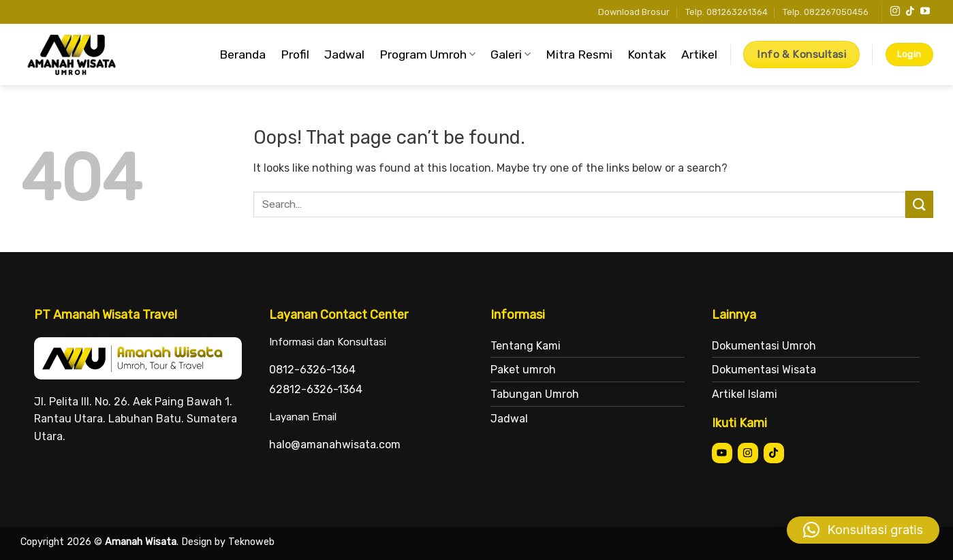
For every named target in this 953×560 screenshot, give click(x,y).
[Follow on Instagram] (895, 12)
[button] (863, 530)
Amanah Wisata (141, 542)
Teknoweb (251, 542)
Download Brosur (634, 12)
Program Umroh (427, 55)
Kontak (647, 55)
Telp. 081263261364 (727, 12)
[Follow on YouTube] (925, 12)
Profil (295, 55)
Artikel (699, 55)
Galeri (511, 55)
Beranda (243, 55)
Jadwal (344, 55)
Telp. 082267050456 (826, 12)
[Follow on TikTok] (910, 12)
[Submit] (919, 204)
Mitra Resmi (579, 55)
